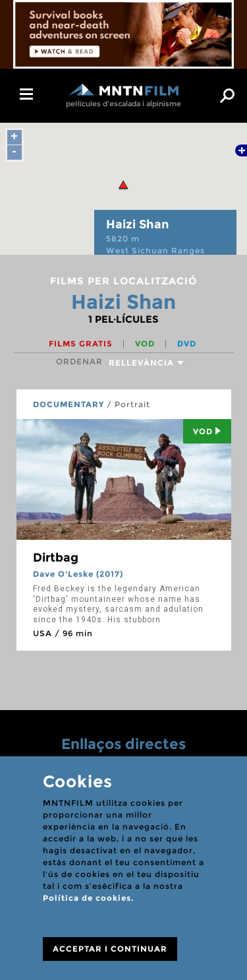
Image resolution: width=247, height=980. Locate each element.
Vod (207, 431)
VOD (146, 343)
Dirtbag (56, 558)
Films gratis (82, 343)
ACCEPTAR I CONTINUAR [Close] (110, 949)
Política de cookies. (88, 898)
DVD (187, 343)
